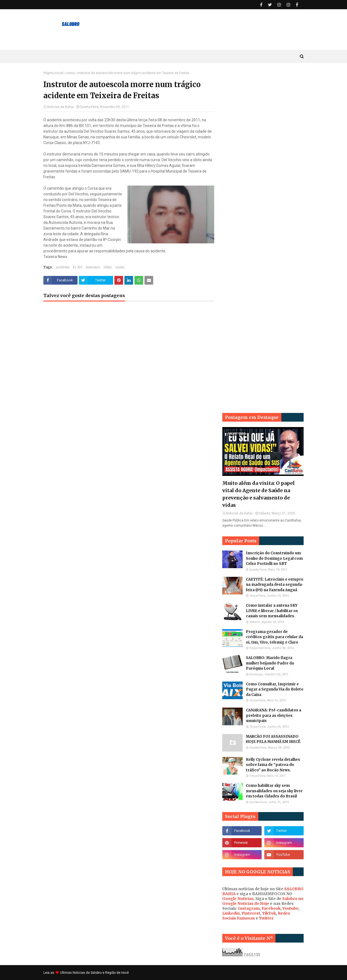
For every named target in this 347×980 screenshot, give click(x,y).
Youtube (290, 908)
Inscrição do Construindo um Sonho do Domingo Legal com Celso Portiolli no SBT (274, 558)
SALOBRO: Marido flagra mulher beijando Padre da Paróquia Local (270, 663)
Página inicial (53, 73)
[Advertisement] (263, 152)
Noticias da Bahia (60, 107)
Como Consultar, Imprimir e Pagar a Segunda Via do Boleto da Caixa (275, 689)
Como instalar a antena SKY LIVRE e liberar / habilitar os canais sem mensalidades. (272, 611)
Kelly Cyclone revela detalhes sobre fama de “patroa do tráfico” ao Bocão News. (273, 765)
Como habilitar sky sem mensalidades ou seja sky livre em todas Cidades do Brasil (274, 791)
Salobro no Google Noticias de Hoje (263, 901)
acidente (63, 267)
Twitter (266, 918)
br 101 (78, 267)
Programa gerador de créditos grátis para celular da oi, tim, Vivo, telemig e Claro (274, 637)
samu (70, 73)
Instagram (249, 908)
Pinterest (251, 913)
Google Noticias (238, 899)
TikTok (269, 913)
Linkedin (231, 913)
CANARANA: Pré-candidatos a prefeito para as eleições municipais (274, 715)
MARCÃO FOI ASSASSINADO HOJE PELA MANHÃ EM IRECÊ (273, 739)
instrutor (93, 267)
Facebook (271, 908)
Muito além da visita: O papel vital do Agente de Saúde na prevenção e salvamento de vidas (258, 494)
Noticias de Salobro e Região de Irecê (101, 973)
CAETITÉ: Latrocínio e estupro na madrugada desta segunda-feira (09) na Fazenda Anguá (275, 585)
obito (108, 267)
